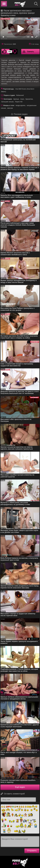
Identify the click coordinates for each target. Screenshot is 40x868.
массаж (10, 108)
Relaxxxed (20, 95)
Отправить (32, 851)
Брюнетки (29, 99)
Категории (8, 99)
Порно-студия (9, 95)
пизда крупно (20, 105)
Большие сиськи (8, 102)
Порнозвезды (9, 89)
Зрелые (16, 99)
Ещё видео (20, 787)
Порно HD (19, 102)
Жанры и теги (9, 105)
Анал (22, 99)
